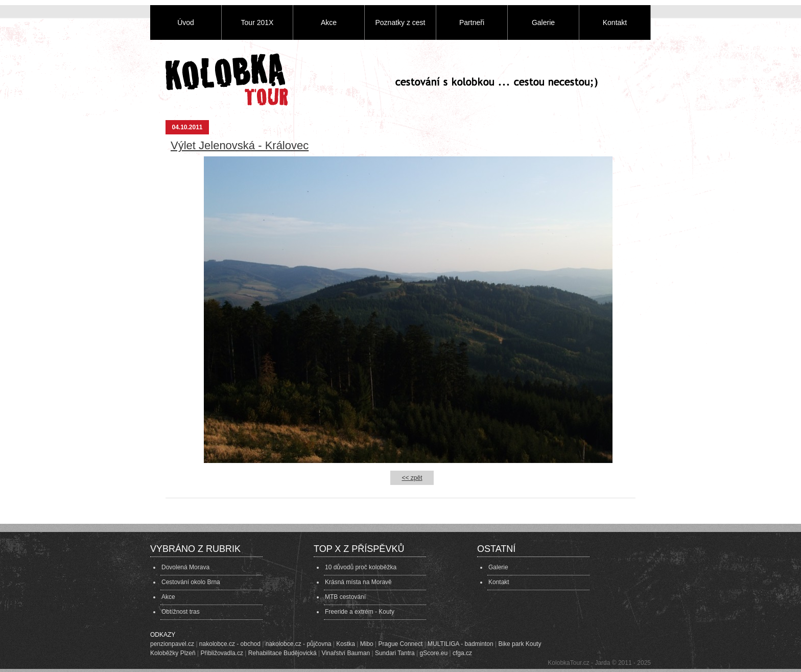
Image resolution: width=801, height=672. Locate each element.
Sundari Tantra (395, 653)
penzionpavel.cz (172, 644)
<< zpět (412, 478)
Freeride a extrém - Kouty (360, 612)
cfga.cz (462, 653)
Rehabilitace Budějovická (282, 653)
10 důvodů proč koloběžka (361, 567)
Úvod (186, 22)
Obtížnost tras (181, 612)
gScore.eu (434, 653)
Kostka (346, 644)
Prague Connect (401, 644)
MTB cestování (345, 597)
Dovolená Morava (185, 567)
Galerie (543, 22)
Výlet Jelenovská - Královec (240, 145)
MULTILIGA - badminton (461, 644)
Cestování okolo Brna (191, 582)
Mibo (367, 644)
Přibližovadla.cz (222, 653)
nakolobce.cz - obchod (230, 644)
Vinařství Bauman (346, 653)
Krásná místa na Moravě (358, 582)
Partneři (472, 22)
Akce (329, 22)
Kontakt (615, 22)
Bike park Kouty (520, 644)
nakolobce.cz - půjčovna (299, 644)
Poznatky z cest (400, 22)
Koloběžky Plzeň (173, 653)
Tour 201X (257, 22)
